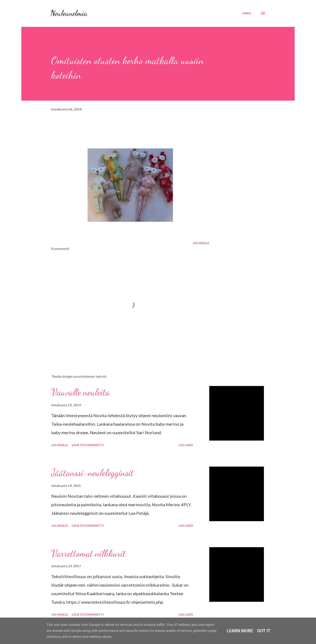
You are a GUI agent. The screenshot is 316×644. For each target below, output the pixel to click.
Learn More (240, 631)
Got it (264, 631)
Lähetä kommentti (88, 445)
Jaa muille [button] (201, 243)
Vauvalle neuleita (80, 392)
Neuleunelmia (69, 13)
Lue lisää (186, 445)
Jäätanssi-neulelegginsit (92, 473)
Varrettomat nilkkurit (89, 553)
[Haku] (247, 13)
